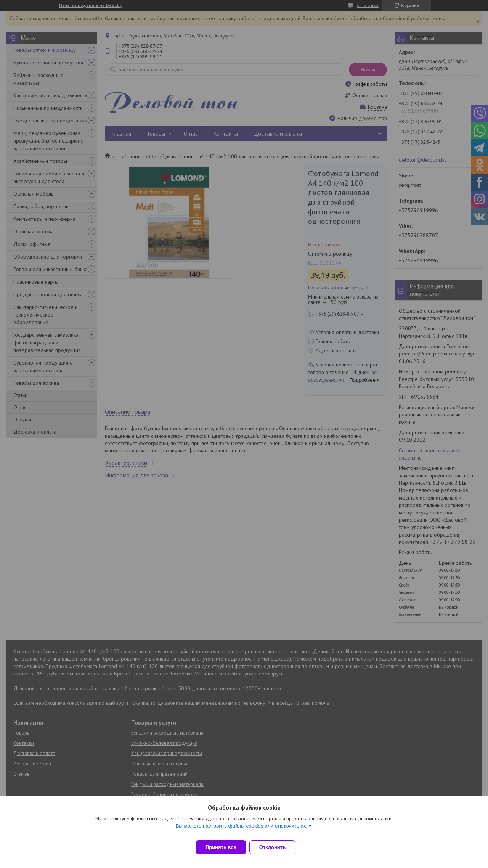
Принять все (221, 847)
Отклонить (277, 847)
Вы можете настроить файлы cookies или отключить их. (241, 830)
